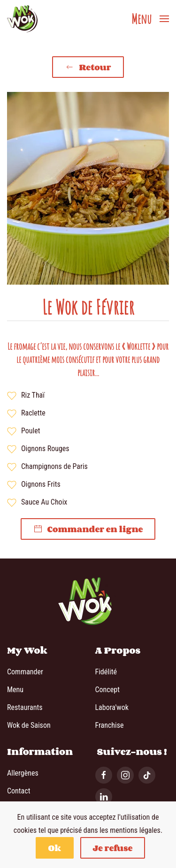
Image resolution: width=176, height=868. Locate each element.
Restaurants (25, 707)
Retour (88, 67)
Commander (25, 672)
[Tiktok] (147, 775)
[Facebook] (104, 775)
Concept (107, 690)
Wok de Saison (29, 725)
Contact (19, 791)
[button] (150, 19)
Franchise (110, 725)
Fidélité (106, 672)
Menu (15, 690)
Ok (55, 848)
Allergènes (23, 773)
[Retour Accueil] (22, 19)
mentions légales (135, 830)
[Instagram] (125, 775)
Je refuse (113, 848)
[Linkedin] (104, 797)
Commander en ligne (88, 529)
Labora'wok (112, 707)
